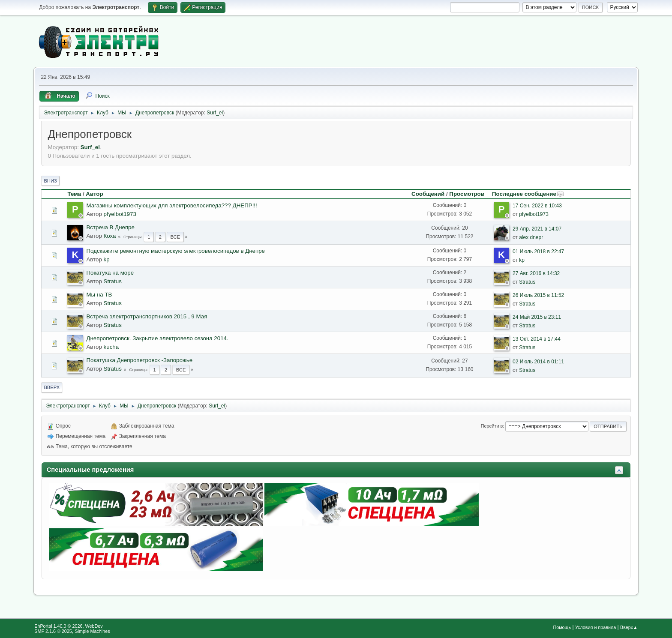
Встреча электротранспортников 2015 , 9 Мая (147, 316)
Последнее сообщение (528, 194)
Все (175, 237)
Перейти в (492, 426)
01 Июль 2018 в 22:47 (538, 252)
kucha (111, 347)
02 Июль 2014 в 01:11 (538, 362)
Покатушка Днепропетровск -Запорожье (139, 360)
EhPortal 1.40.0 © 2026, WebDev (68, 626)
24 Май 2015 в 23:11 (537, 317)
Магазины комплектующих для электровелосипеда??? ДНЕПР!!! (171, 205)
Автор (94, 194)
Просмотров (467, 194)
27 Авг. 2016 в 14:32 (536, 273)
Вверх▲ (629, 627)
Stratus (113, 281)
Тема (74, 194)
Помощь (562, 627)
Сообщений (428, 194)
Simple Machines (93, 631)
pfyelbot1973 (120, 214)
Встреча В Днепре (110, 227)
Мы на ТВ (99, 295)
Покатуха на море (110, 273)
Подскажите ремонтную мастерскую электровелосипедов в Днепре (175, 251)
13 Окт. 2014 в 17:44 (537, 339)
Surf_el (215, 113)
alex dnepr (531, 237)
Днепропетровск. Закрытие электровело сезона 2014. (157, 338)
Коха (110, 236)
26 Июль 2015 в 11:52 (538, 295)
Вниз (50, 181)
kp (107, 259)
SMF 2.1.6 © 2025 (53, 631)
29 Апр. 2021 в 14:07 (537, 229)
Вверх (52, 387)
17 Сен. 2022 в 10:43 (537, 206)
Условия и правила (595, 627)
